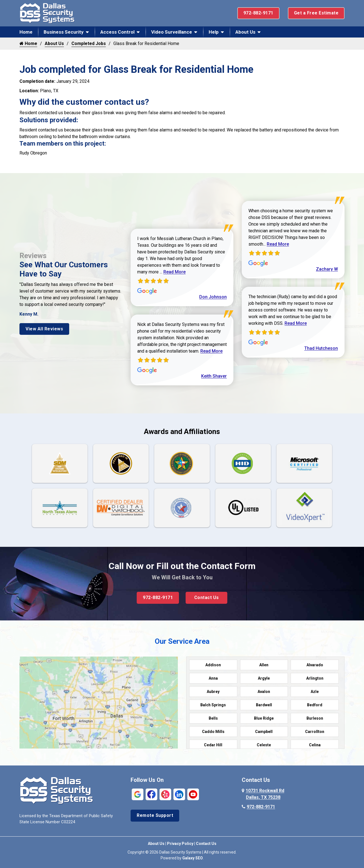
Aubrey (213, 692)
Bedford (315, 705)
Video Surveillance (172, 32)
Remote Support (155, 815)
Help (214, 32)
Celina (315, 745)
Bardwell (264, 705)
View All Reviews (44, 329)
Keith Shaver (214, 376)
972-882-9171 (258, 13)
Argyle (264, 678)
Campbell (264, 732)
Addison (213, 665)
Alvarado (315, 665)
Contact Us (207, 598)
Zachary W (327, 269)
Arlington (315, 678)
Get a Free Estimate (316, 13)
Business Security (64, 32)
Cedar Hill (213, 745)
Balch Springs (213, 705)
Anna (213, 678)
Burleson (315, 718)
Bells (213, 718)
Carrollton (315, 732)
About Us (245, 32)
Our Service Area (182, 641)
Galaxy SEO (193, 858)
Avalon (264, 692)
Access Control (117, 32)
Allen (264, 665)
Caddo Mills (213, 732)
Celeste (264, 745)
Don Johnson (213, 297)
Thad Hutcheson (321, 348)
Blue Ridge (264, 718)
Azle (315, 692)
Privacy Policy (180, 844)
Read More (174, 272)
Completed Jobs (89, 43)
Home (26, 32)
